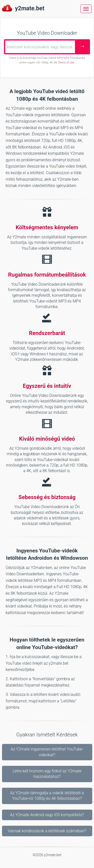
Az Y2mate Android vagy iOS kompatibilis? (47, 815)
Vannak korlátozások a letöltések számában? (47, 831)
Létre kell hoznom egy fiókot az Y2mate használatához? (47, 774)
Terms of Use (66, 63)
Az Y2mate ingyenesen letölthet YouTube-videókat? (47, 752)
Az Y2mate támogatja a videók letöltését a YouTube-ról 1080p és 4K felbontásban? (47, 796)
